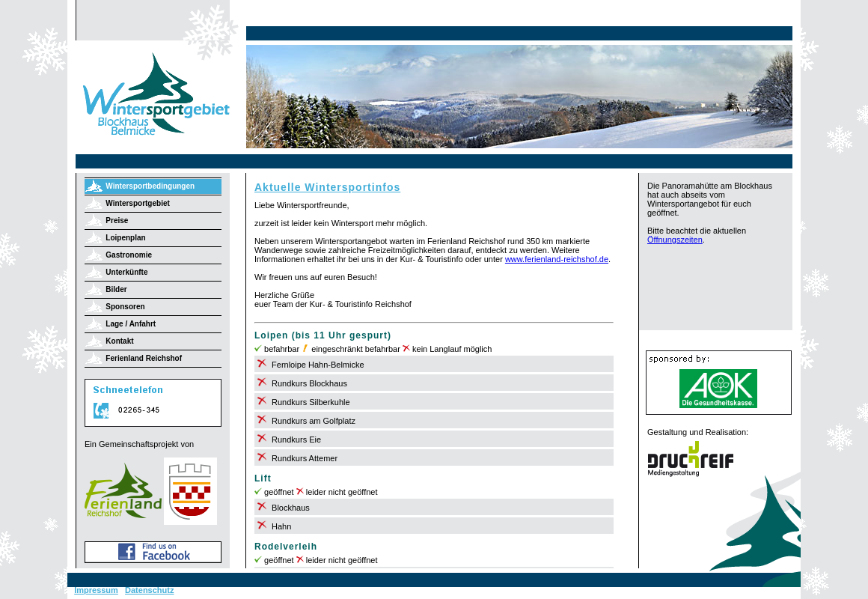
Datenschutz (149, 590)
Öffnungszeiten (675, 240)
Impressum (96, 590)
